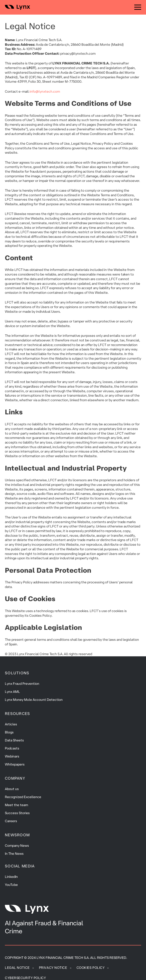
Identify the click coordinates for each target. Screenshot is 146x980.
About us (12, 789)
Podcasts (12, 748)
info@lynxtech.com (45, 91)
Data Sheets (14, 740)
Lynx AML (12, 692)
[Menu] (138, 7)
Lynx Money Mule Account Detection (34, 700)
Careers (11, 821)
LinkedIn (11, 877)
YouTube (11, 885)
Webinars (12, 756)
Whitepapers (15, 764)
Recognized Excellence (23, 797)
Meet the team (16, 805)
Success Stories (17, 813)
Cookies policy (91, 968)
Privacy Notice (53, 968)
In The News (14, 854)
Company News (17, 846)
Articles (11, 724)
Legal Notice (17, 968)
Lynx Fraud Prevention (22, 684)
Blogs (9, 732)
